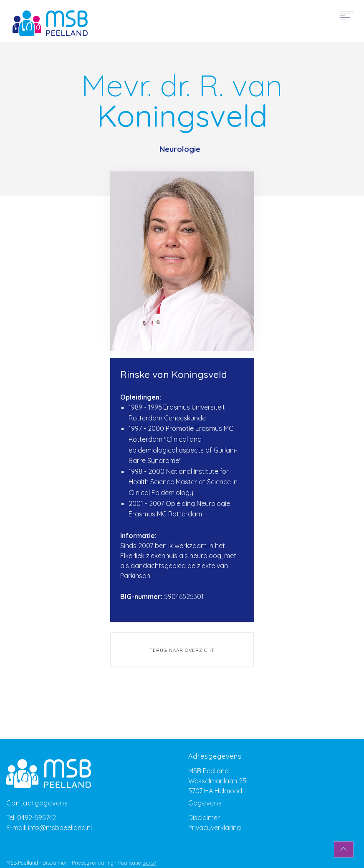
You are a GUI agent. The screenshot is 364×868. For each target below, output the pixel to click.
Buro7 (149, 863)
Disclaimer (204, 818)
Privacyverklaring (215, 828)
